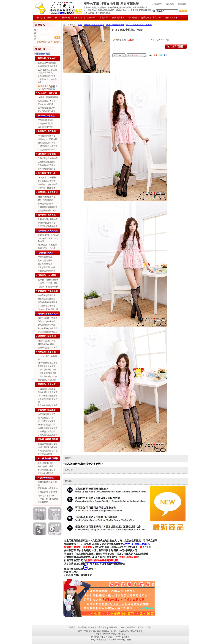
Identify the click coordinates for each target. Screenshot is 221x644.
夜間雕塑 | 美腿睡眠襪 (48, 207)
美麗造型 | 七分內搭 (47, 248)
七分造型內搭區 (45, 264)
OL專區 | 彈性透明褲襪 (48, 97)
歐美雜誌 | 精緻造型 (47, 299)
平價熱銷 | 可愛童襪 (47, 389)
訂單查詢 (181, 4)
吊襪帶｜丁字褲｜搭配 (48, 283)
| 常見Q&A (156, 18)
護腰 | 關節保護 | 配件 (47, 211)
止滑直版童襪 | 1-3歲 (47, 370)
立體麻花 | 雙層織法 (47, 162)
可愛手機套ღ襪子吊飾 (48, 488)
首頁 (80, 25)
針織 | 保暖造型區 (46, 123)
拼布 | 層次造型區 (46, 120)
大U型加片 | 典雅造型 (47, 245)
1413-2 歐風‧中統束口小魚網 (139, 25)
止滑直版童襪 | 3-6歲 (47, 373)
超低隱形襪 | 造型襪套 (48, 444)
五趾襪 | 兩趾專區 (46, 463)
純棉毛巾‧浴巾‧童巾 (46, 496)
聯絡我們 (157, 4)
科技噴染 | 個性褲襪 (47, 150)
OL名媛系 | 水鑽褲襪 (47, 178)
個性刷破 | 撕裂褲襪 (47, 143)
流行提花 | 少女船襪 (47, 421)
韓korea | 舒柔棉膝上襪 (48, 309)
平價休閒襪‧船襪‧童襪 (48, 492)
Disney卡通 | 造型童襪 (48, 396)
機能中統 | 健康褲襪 (47, 197)
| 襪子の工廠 (51, 18)
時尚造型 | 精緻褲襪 (47, 136)
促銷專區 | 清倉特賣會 (48, 66)
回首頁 (72, 627)
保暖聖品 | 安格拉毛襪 (48, 226)
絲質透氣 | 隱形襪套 (47, 414)
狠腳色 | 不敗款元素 (47, 188)
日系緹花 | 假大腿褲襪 (48, 158)
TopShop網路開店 (127, 627)
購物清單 (169, 4)
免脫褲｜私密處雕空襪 (48, 287)
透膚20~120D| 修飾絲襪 (48, 235)
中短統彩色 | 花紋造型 (48, 328)
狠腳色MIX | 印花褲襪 (48, 184)
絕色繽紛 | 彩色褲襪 (47, 101)
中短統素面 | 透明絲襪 (48, 332)
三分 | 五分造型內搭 (47, 267)
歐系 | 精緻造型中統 (47, 325)
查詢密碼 (57, 42)
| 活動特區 (90, 18)
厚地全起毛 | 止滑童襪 (48, 392)
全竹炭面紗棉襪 (45, 454)
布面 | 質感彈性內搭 (47, 271)
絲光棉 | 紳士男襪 (46, 466)
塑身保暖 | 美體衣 (46, 200)
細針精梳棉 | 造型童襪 (48, 363)
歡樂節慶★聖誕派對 (47, 380)
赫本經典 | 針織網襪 (47, 169)
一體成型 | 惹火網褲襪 (48, 146)
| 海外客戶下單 (170, 18)
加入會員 (49, 42)
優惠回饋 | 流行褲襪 (47, 76)
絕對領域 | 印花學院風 (48, 302)
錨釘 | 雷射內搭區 (46, 127)
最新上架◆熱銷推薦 (47, 63)
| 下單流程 (76, 18)
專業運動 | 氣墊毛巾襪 (48, 451)
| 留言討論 (132, 18)
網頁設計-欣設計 (145, 627)
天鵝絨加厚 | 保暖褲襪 (48, 219)
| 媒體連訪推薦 (117, 18)
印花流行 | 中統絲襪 (47, 321)
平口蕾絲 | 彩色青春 (47, 306)
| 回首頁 (39, 18)
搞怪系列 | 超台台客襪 (48, 348)
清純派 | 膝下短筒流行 (94, 25)
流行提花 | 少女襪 (46, 418)
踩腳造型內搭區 (45, 257)
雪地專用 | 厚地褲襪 (47, 223)
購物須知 (40, 42)
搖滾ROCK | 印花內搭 (47, 139)
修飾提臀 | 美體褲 (46, 204)
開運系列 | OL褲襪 (46, 344)
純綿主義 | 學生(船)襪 (47, 447)
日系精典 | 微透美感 (47, 165)
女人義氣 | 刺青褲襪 (47, 181)
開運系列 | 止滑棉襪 (47, 341)
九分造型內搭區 (45, 260)
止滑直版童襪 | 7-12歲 (48, 376)
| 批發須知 (65, 18)
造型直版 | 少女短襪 (47, 366)
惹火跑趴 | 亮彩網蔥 (47, 111)
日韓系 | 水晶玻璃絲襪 (48, 435)
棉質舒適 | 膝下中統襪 (48, 318)
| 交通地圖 (144, 18)
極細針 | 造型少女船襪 (48, 428)
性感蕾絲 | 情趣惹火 (47, 295)
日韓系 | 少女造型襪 (47, 431)
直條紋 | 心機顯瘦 (46, 104)
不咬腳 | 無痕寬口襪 (47, 470)
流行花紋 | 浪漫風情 (47, 108)
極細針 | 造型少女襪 (47, 425)
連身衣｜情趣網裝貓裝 (48, 280)
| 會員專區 (102, 18)
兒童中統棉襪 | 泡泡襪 (48, 405)
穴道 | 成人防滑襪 (46, 473)
